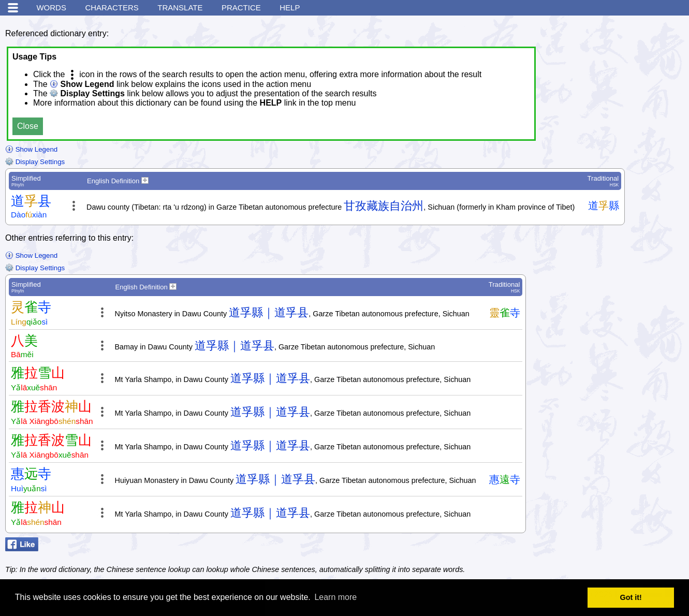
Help (290, 8)
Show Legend (31, 149)
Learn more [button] (335, 597)
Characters (112, 8)
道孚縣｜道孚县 (269, 312)
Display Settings (35, 162)
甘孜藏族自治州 (384, 206)
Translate (180, 8)
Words (51, 8)
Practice (241, 8)
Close (28, 126)
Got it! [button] (631, 597)
